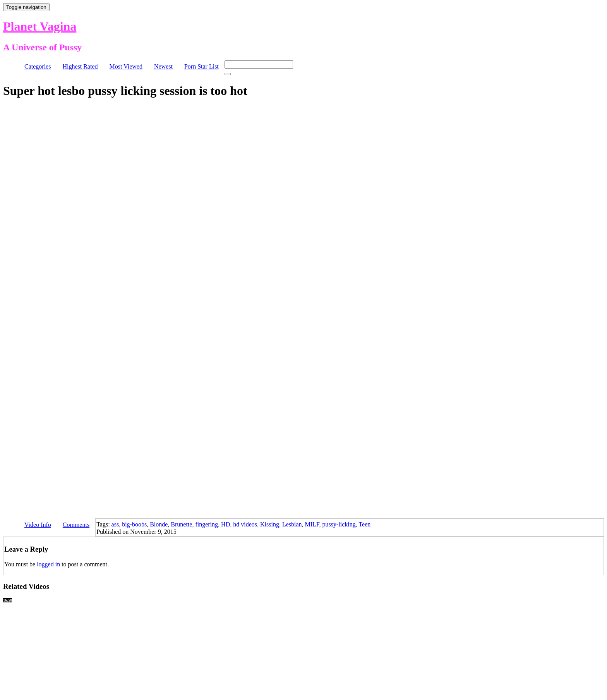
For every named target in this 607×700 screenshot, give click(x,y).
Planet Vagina (40, 26)
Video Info (38, 525)
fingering (207, 524)
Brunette (181, 524)
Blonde (159, 524)
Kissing (270, 524)
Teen (364, 524)
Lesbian (292, 524)
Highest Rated (80, 66)
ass (115, 524)
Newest (163, 66)
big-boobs (134, 524)
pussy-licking (339, 524)
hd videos (245, 524)
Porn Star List (201, 66)
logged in (48, 564)
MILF (312, 524)
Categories (38, 66)
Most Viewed (126, 66)
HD (225, 524)
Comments (76, 525)
